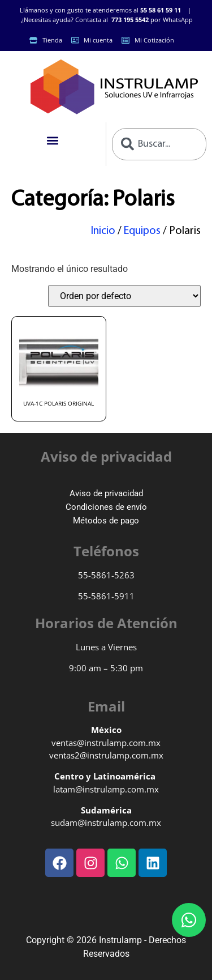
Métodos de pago (106, 521)
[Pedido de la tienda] (124, 296)
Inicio (103, 231)
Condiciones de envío (106, 507)
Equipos (142, 231)
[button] (53, 141)
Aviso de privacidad (106, 493)
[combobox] (159, 144)
